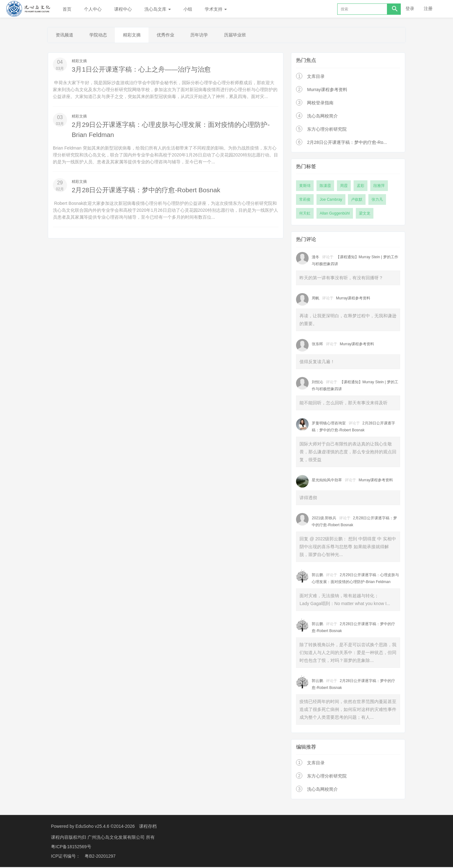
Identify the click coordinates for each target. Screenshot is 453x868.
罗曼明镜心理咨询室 (329, 424)
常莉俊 (305, 200)
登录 (410, 8)
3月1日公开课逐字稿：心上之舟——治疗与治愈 (145, 70)
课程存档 (148, 827)
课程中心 (123, 9)
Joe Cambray (331, 200)
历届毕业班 (250, 35)
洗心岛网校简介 (322, 117)
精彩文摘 (139, 35)
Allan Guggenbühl (335, 214)
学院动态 (102, 35)
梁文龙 (365, 214)
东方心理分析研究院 (327, 130)
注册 (428, 8)
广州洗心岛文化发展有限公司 (117, 838)
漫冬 (316, 258)
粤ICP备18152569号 (71, 848)
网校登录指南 (320, 104)
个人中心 (93, 9)
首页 (67, 9)
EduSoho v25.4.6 (92, 827)
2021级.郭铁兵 (324, 519)
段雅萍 (379, 187)
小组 (188, 9)
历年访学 (212, 35)
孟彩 (361, 187)
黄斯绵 (305, 187)
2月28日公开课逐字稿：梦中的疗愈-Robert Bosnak (150, 191)
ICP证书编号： (66, 857)
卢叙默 (357, 200)
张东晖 (317, 345)
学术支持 (216, 9)
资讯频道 (66, 35)
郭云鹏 (317, 576)
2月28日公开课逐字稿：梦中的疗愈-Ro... (347, 143)
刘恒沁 (317, 383)
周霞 (344, 187)
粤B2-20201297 (100, 857)
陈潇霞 (325, 187)
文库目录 (316, 77)
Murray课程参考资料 (327, 90)
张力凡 (377, 200)
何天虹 (305, 214)
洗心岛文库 (158, 9)
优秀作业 (175, 35)
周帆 (316, 299)
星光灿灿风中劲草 (327, 481)
